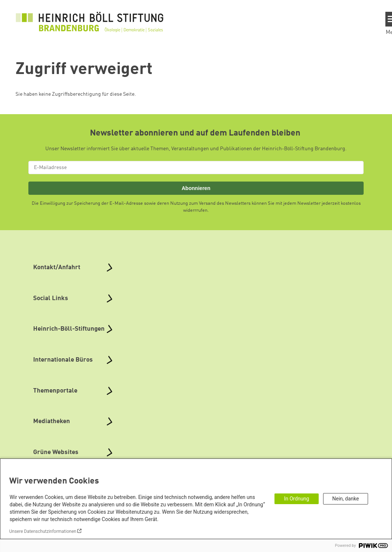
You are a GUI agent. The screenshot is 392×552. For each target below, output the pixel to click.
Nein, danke (346, 499)
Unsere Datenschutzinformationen (43, 531)
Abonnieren (196, 188)
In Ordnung (297, 499)
